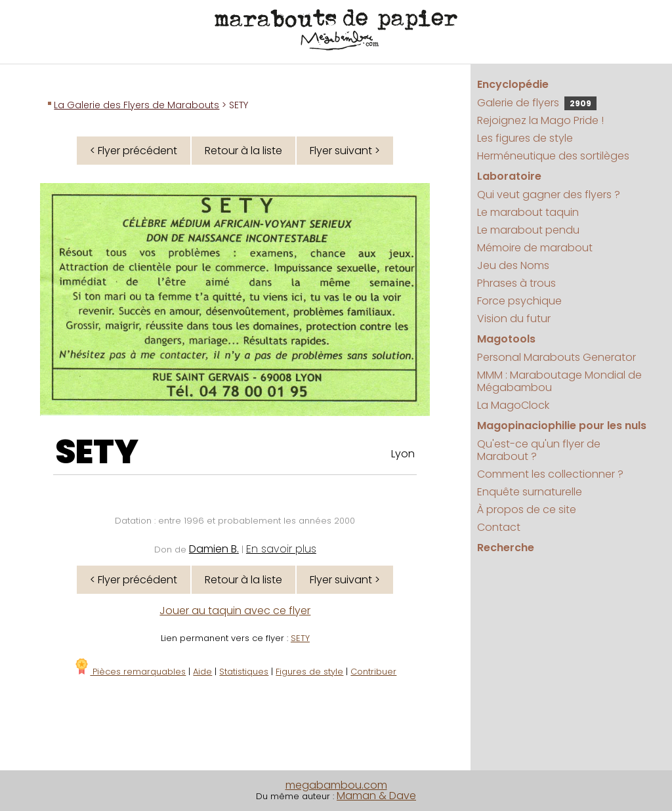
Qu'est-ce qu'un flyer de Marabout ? (539, 450)
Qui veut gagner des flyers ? (549, 195)
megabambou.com (336, 785)
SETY (97, 452)
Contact (499, 527)
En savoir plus (281, 549)
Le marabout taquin (528, 212)
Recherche (506, 548)
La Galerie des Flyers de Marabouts (136, 105)
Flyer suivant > (345, 151)
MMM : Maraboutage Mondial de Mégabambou (559, 381)
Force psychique (519, 301)
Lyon (403, 454)
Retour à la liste (243, 151)
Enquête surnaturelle (530, 492)
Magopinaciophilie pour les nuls (562, 426)
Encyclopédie (513, 84)
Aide (202, 672)
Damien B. (214, 549)
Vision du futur (514, 319)
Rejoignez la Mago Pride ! (540, 120)
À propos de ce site (527, 509)
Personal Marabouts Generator (556, 357)
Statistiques (244, 672)
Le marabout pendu (528, 230)
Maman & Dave (376, 796)
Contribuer (373, 672)
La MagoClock (513, 405)
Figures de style (309, 672)
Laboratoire (509, 176)
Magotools (506, 339)
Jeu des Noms (513, 265)
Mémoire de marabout (535, 248)
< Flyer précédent (134, 151)
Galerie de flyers (537, 103)
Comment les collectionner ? (550, 474)
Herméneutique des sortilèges (553, 156)
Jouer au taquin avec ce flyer (235, 611)
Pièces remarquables (130, 672)
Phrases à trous (516, 283)
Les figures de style (525, 138)
